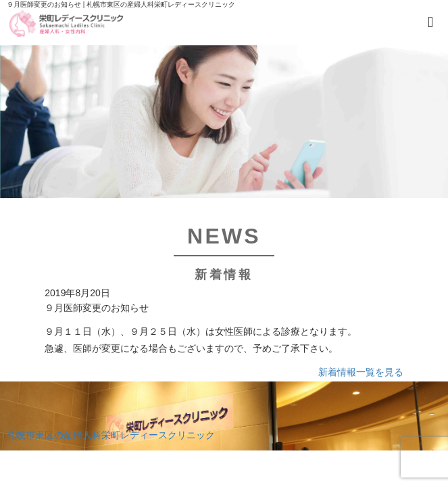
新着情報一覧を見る (361, 372)
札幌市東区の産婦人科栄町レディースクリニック (111, 435)
